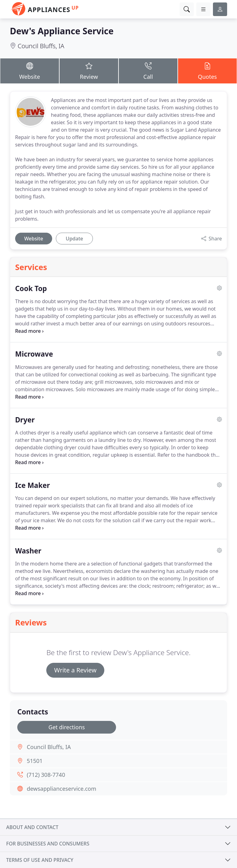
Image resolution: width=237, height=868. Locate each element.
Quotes (207, 71)
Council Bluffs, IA (41, 46)
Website (30, 71)
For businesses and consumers (48, 844)
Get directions (67, 727)
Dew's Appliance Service (62, 31)
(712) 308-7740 (46, 775)
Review (89, 71)
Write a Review (75, 670)
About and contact (32, 827)
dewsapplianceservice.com (62, 789)
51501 (35, 761)
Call (148, 71)
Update (74, 239)
